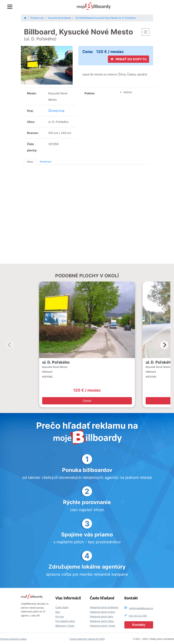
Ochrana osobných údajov (13, 639)
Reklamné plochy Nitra (101, 617)
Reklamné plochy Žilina (102, 621)
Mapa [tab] (30, 162)
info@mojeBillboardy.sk (141, 608)
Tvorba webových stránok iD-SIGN (87, 639)
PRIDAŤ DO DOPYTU (128, 59)
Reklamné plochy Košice (102, 612)
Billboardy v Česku (65, 626)
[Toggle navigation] (10, 7)
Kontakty (139, 625)
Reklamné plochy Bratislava (104, 607)
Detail (87, 401)
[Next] (164, 345)
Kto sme (60, 617)
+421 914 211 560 (137, 616)
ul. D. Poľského (56, 362)
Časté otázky (62, 607)
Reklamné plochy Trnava (103, 626)
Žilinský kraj (56, 111)
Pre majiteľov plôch (65, 621)
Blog (58, 612)
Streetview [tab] (46, 162)
